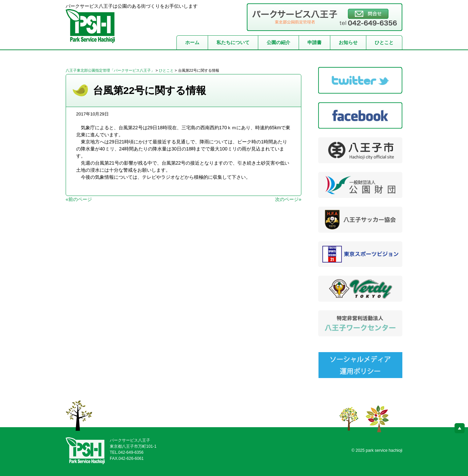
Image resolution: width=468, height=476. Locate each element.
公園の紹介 (278, 42)
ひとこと (384, 42)
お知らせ (348, 42)
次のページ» (288, 199)
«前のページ (79, 199)
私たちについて (233, 42)
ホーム (192, 42)
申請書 (314, 42)
